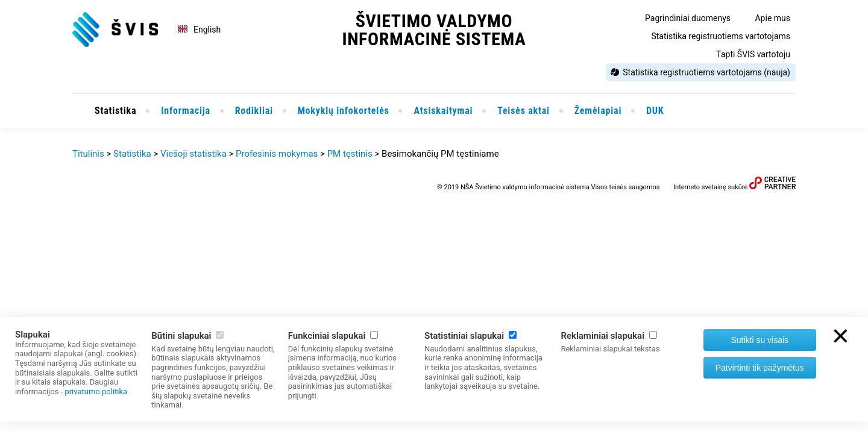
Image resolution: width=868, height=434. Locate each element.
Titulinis (88, 154)
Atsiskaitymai (443, 111)
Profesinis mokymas (277, 154)
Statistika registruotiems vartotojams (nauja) (706, 72)
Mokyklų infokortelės (344, 111)
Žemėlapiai (598, 111)
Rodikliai (254, 111)
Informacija (186, 111)
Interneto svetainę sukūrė (710, 187)
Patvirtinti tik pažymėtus (760, 368)
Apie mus (772, 18)
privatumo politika (96, 392)
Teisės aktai (524, 111)
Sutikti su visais (759, 340)
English (207, 30)
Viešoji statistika (193, 154)
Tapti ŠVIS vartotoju (753, 54)
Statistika (115, 111)
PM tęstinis (350, 154)
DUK (655, 111)
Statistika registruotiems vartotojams (721, 36)
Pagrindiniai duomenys (688, 18)
